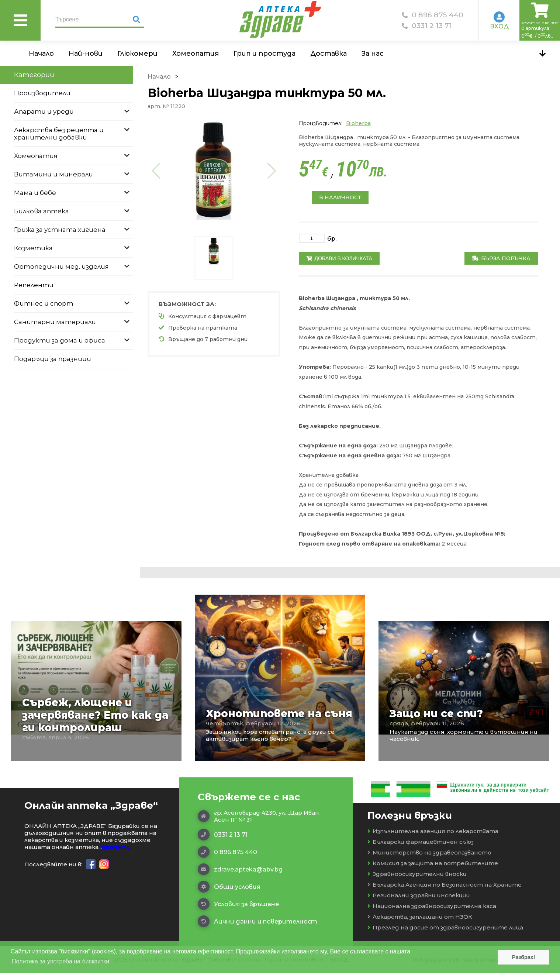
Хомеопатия (196, 54)
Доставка (329, 54)
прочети (116, 847)
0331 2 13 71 (427, 26)
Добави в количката (339, 258)
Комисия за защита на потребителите (433, 863)
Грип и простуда (265, 54)
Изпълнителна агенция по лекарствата (433, 831)
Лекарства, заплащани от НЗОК (420, 917)
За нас (373, 54)
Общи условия (229, 887)
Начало (41, 54)
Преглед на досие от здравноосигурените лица (445, 927)
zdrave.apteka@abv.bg (240, 869)
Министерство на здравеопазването (429, 852)
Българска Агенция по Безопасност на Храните (445, 885)
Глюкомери (137, 54)
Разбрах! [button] (524, 957)
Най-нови (86, 54)
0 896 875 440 (433, 15)
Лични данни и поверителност (257, 921)
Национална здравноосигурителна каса (432, 906)
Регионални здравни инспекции (419, 895)
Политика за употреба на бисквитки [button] (61, 961)
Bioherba (358, 123)
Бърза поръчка (501, 258)
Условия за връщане (238, 904)
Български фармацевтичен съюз (421, 842)
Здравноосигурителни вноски (417, 874)
